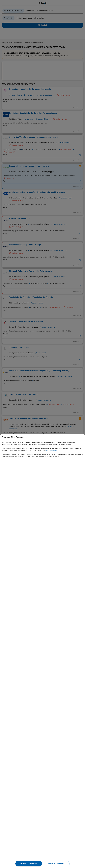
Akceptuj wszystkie (29, 864)
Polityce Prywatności (52, 451)
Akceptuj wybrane (56, 864)
